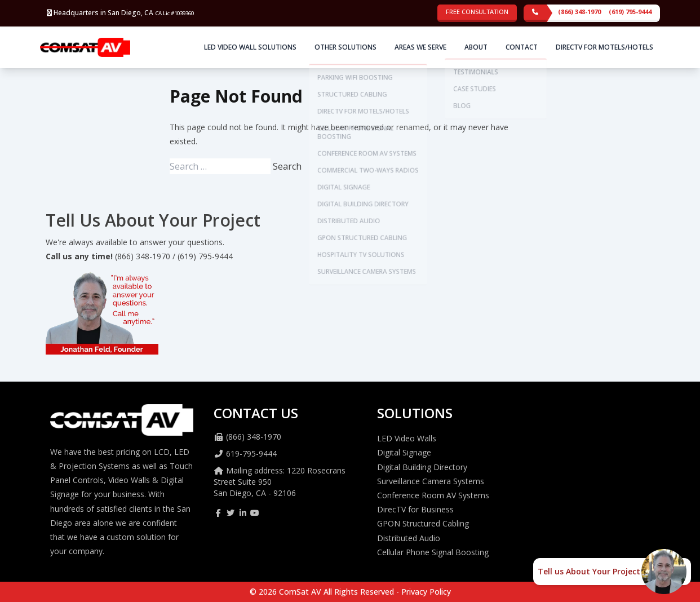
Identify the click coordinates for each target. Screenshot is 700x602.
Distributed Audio (409, 538)
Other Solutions (345, 47)
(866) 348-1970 (579, 12)
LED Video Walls (407, 438)
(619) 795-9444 (630, 12)
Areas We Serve (420, 47)
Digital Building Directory (422, 467)
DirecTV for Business (415, 509)
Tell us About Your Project (589, 571)
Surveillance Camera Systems (431, 481)
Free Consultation (477, 12)
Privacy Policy (426, 592)
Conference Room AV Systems (433, 495)
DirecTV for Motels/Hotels (604, 47)
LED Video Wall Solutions (250, 47)
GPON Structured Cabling (423, 523)
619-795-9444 (251, 453)
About (476, 47)
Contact (522, 47)
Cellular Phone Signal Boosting (433, 552)
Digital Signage (404, 452)
